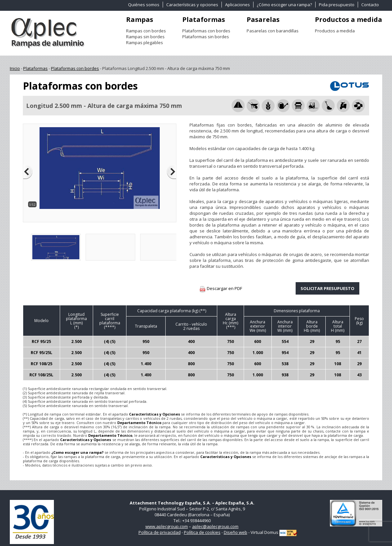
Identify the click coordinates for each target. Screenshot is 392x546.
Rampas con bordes (146, 31)
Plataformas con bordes (206, 31)
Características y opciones (192, 5)
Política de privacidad (160, 532)
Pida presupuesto (337, 5)
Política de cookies (202, 532)
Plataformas (204, 19)
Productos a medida (349, 19)
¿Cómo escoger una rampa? (284, 5)
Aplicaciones (237, 5)
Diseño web (236, 532)
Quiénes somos (144, 5)
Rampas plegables (145, 43)
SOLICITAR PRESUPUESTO (327, 288)
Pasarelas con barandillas (273, 31)
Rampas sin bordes (145, 37)
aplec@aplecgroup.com (215, 526)
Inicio (15, 68)
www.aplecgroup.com (167, 526)
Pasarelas (263, 19)
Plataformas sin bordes (206, 37)
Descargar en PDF (221, 289)
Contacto (370, 5)
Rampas (140, 19)
